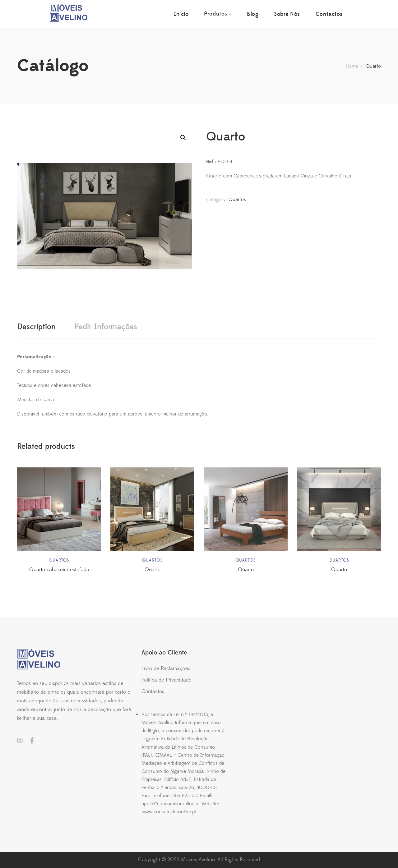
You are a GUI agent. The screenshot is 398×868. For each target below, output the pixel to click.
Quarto (153, 570)
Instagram (20, 741)
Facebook (32, 741)
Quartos (237, 200)
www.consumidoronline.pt (169, 812)
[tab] (36, 327)
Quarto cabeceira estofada (59, 570)
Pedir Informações (106, 327)
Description (36, 327)
